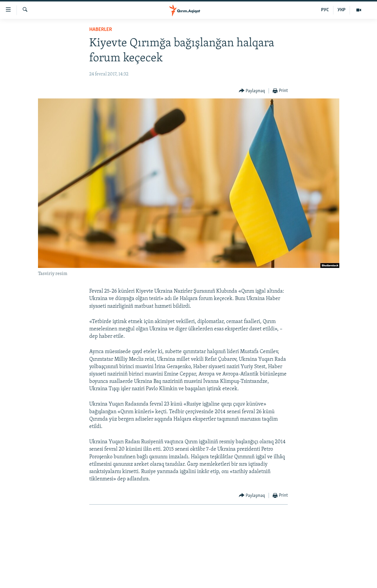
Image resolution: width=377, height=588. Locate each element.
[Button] (252, 91)
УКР (342, 10)
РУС (325, 10)
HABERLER (101, 30)
